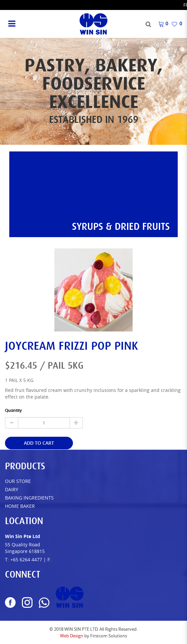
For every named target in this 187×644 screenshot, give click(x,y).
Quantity (13, 411)
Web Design (72, 636)
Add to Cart (39, 443)
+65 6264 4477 (26, 559)
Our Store (18, 481)
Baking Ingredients (29, 498)
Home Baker (20, 506)
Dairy (12, 489)
